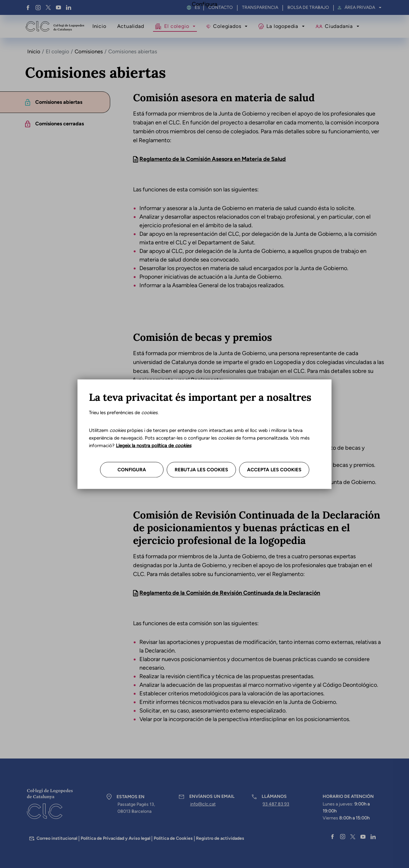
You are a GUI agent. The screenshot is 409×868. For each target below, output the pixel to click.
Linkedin (69, 8)
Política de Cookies (173, 838)
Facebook (28, 8)
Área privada (360, 8)
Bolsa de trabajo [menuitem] (308, 8)
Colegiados (227, 26)
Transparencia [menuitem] (260, 8)
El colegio (177, 26)
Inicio (99, 26)
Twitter (48, 8)
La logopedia (282, 26)
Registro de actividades (220, 838)
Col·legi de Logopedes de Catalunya (55, 26)
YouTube (58, 8)
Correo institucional (57, 838)
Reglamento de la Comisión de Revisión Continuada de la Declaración (230, 593)
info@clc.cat (203, 804)
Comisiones (89, 51)
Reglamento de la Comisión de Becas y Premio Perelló (209, 399)
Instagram (38, 8)
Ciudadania (339, 26)
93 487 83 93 (276, 804)
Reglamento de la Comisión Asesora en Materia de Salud (213, 159)
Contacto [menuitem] (221, 8)
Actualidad (131, 26)
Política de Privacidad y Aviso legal (115, 838)
